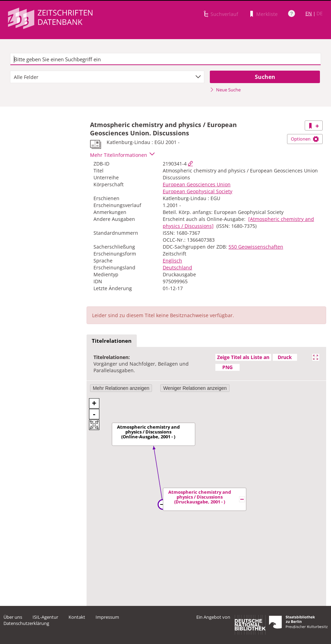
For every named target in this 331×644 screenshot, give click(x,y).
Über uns (13, 617)
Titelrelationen (112, 341)
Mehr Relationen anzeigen (121, 388)
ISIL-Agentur (45, 617)
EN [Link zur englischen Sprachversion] (309, 13)
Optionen (305, 139)
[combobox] (107, 77)
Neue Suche (225, 90)
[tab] (112, 341)
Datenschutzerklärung (26, 623)
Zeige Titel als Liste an (243, 357)
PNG (227, 367)
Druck (285, 357)
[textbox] (166, 59)
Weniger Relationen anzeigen (195, 388)
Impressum (107, 617)
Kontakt (77, 617)
